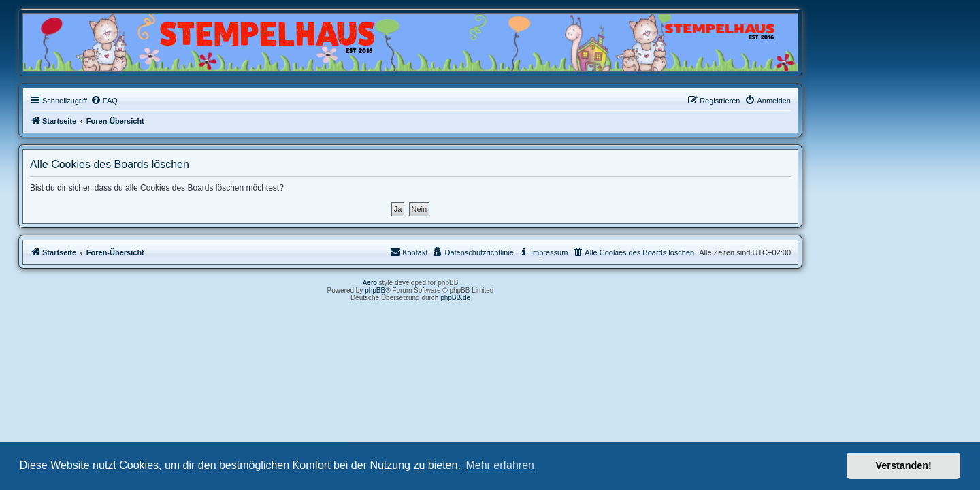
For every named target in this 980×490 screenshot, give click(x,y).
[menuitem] (184, 101)
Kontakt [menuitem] (488, 252)
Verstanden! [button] (904, 465)
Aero (450, 283)
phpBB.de (535, 298)
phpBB (455, 290)
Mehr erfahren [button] (500, 465)
